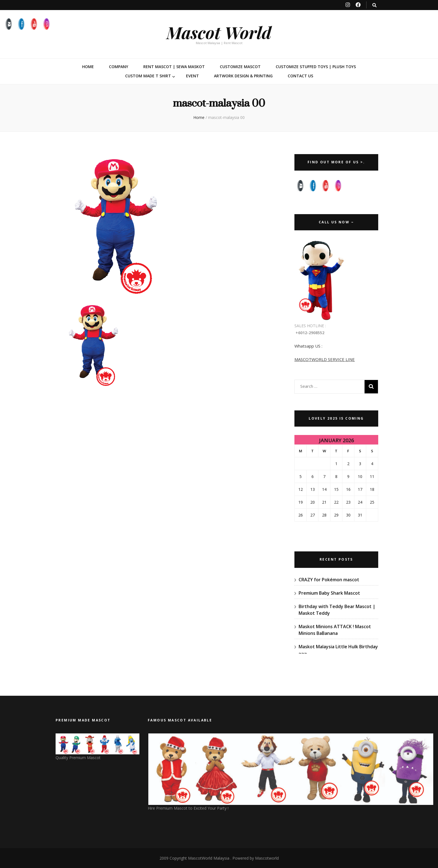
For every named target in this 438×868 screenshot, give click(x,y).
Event (192, 76)
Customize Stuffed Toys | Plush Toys (316, 67)
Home (88, 67)
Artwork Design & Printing (243, 76)
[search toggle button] (374, 5)
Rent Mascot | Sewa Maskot (174, 67)
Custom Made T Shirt (148, 76)
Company (119, 67)
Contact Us (300, 76)
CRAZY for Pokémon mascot (329, 580)
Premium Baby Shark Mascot (329, 593)
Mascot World (219, 32)
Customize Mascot (240, 67)
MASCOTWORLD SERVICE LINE (325, 359)
